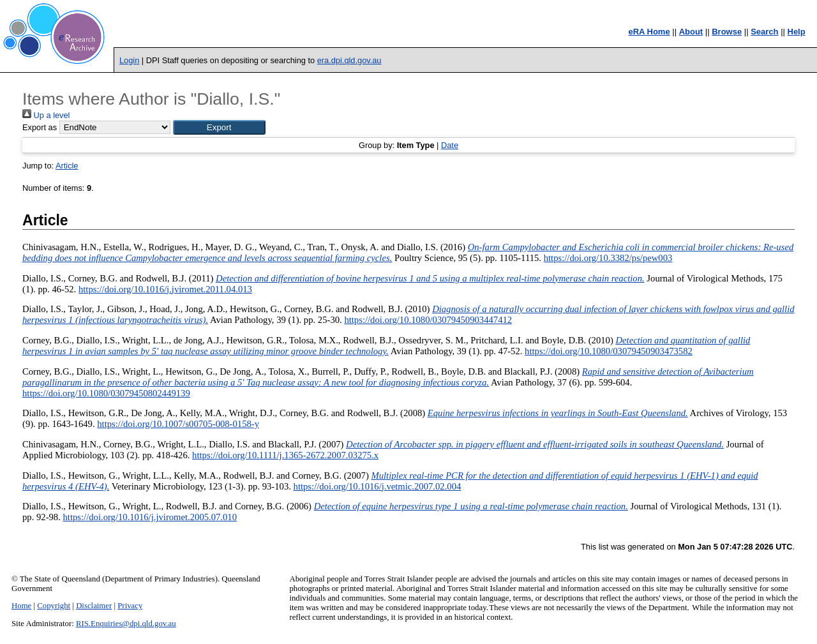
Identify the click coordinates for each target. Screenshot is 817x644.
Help (797, 32)
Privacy (130, 606)
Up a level (46, 115)
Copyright (54, 606)
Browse (727, 32)
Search (764, 32)
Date (450, 145)
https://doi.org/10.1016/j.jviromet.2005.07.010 (150, 517)
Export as (40, 127)
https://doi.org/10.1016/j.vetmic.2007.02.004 (378, 486)
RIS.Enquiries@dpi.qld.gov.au (126, 624)
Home (21, 606)
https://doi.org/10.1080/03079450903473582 (609, 351)
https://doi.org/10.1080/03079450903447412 (428, 320)
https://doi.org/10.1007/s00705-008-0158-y (178, 424)
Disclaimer (94, 606)
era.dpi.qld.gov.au (349, 60)
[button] (219, 127)
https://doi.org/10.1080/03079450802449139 (106, 393)
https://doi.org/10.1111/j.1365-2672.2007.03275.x (285, 455)
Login (129, 60)
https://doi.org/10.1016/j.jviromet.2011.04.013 (165, 289)
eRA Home (649, 32)
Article (67, 166)
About (691, 32)
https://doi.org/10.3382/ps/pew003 (608, 258)
